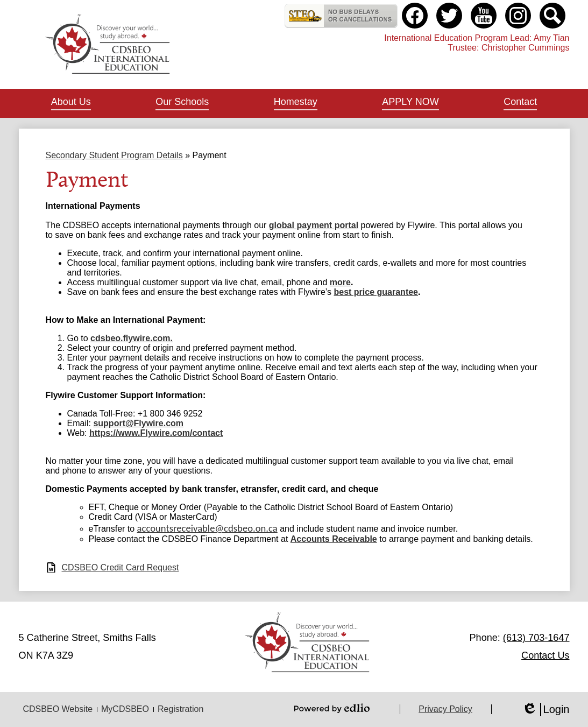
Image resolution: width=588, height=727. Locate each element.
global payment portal (314, 225)
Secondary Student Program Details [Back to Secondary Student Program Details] (114, 155)
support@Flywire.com (138, 423)
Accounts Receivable (334, 539)
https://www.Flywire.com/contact (156, 433)
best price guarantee (376, 292)
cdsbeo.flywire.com (130, 338)
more (340, 282)
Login (546, 710)
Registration (180, 709)
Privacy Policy (445, 709)
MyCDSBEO (125, 709)
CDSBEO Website (58, 709)
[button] (71, 103)
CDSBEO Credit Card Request (121, 567)
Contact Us (545, 655)
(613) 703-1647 (536, 638)
